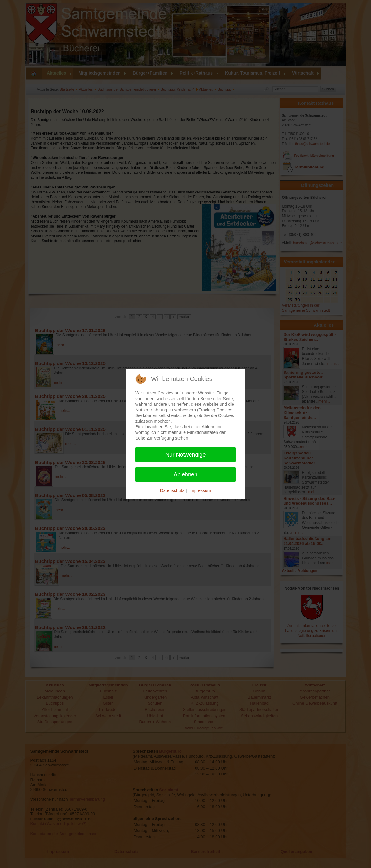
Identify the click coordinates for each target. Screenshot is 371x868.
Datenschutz (172, 490)
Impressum (200, 490)
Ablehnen (185, 474)
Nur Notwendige (185, 455)
